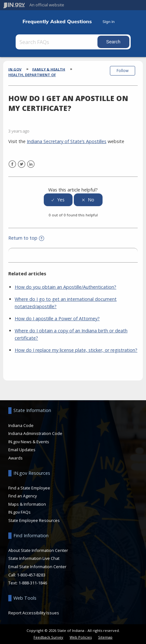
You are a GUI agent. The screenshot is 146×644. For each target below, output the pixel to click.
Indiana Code (21, 425)
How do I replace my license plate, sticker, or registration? (76, 350)
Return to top (26, 238)
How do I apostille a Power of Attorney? (57, 318)
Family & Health (49, 69)
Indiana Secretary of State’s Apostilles (67, 141)
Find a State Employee (29, 488)
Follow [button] (123, 71)
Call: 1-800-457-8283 (27, 575)
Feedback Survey (48, 637)
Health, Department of (32, 75)
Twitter (22, 164)
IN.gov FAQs (19, 512)
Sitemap (105, 637)
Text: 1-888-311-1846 (28, 583)
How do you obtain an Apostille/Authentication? (65, 287)
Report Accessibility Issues (34, 613)
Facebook (12, 164)
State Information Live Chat (34, 558)
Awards (15, 458)
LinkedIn (31, 164)
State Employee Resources (34, 520)
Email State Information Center (37, 567)
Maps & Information (27, 504)
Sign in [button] (109, 22)
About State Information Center (38, 550)
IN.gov (15, 69)
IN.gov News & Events (29, 442)
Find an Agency (23, 496)
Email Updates (22, 450)
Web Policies (81, 637)
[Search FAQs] (57, 42)
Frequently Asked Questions (57, 22)
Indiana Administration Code (35, 433)
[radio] (58, 200)
